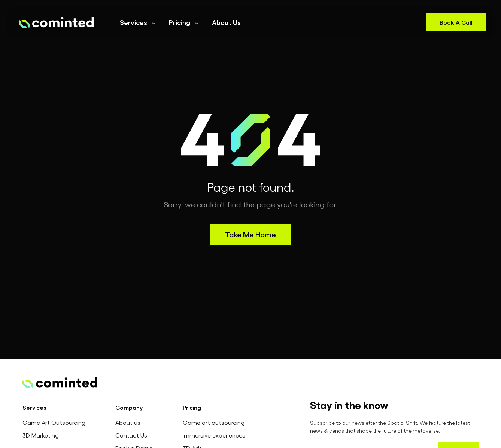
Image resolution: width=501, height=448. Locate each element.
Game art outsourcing (214, 422)
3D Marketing (41, 435)
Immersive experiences (214, 435)
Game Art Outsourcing (54, 422)
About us (128, 422)
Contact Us (131, 435)
